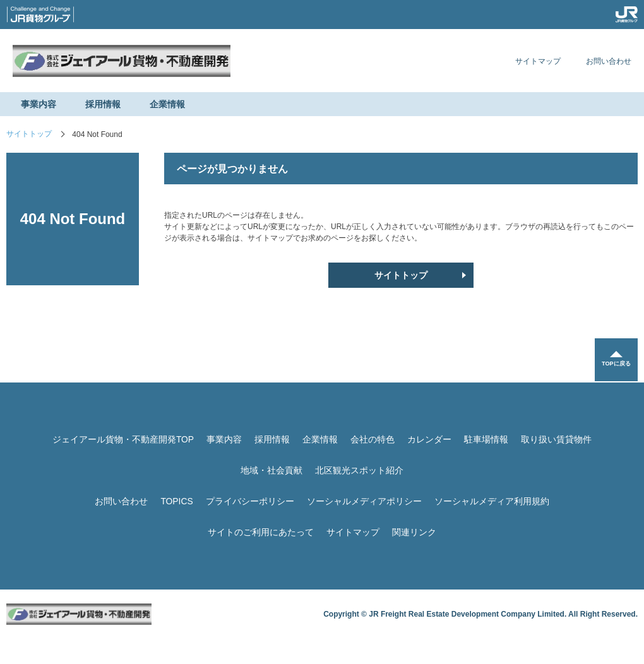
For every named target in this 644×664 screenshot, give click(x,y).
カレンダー (429, 439)
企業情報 (167, 104)
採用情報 (103, 104)
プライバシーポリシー (250, 501)
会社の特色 (373, 439)
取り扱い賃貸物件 (556, 439)
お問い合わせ (609, 61)
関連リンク (414, 532)
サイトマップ (538, 61)
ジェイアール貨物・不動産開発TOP (123, 439)
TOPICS (177, 501)
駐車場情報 (486, 439)
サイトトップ (29, 134)
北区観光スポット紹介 (359, 470)
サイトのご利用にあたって (261, 532)
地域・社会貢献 (271, 470)
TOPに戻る (616, 365)
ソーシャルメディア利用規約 (492, 501)
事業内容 (39, 104)
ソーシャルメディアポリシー (364, 501)
